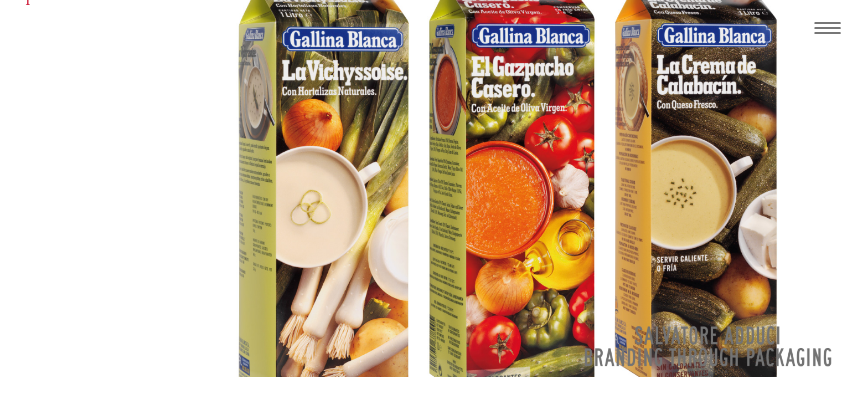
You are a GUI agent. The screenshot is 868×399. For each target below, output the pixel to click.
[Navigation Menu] (824, 28)
